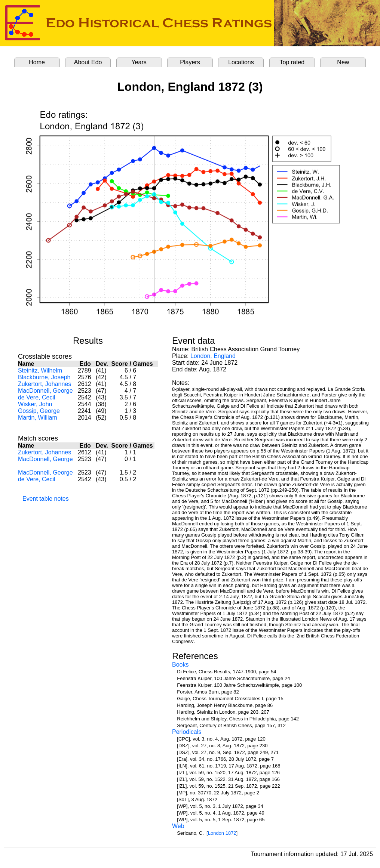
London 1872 (222, 833)
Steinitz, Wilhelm (40, 370)
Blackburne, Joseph (44, 377)
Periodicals (187, 732)
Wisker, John (35, 404)
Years (139, 62)
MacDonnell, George (45, 391)
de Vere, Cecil (37, 397)
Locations (241, 62)
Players (190, 62)
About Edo (88, 62)
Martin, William (38, 418)
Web (178, 826)
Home (37, 62)
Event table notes (46, 499)
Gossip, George (39, 411)
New (343, 62)
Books (180, 665)
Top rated (292, 62)
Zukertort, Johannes (45, 384)
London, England (213, 356)
